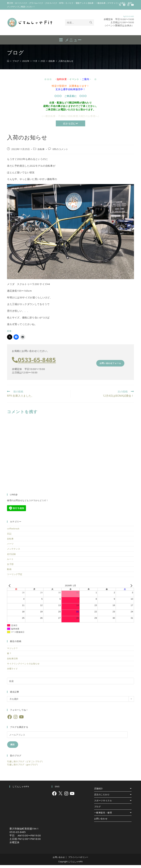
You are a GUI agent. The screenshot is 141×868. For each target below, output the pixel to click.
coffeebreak (13, 531)
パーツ (10, 547)
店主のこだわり (113, 797)
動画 (9, 572)
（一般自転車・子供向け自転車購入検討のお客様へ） (70, 119)
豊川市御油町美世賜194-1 (24, 831)
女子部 (10, 567)
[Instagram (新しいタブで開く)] (128, 5)
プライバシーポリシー (78, 860)
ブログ (98, 809)
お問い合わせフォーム (110, 366)
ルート (10, 562)
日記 (9, 537)
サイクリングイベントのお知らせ (23, 666)
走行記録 (11, 557)
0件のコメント (60, 152)
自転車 (41, 152)
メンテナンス (14, 552)
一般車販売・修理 (113, 816)
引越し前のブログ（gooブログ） (23, 767)
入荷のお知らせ (66, 64)
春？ (9, 656)
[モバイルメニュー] (70, 43)
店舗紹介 (113, 791)
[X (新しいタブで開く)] (120, 5)
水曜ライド (12, 672)
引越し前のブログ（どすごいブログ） (25, 764)
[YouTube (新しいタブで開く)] (132, 5)
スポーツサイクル (113, 803)
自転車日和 (12, 661)
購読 (13, 747)
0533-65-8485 (119, 17)
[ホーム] (8, 64)
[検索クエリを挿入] (70, 684)
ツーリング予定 (15, 577)
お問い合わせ (101, 822)
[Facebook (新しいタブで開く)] (124, 5)
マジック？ (12, 651)
